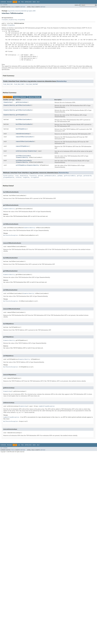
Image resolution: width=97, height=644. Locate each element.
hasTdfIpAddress (21, 129)
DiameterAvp (13, 20)
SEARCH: (77, 5)
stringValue (35, 177)
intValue (18, 177)
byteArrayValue (8, 176)
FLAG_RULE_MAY (8, 84)
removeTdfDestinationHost (24, 137)
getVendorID (87, 176)
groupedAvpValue (9, 177)
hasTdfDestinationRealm (24, 124)
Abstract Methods (34, 97)
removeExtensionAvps (23, 134)
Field (13, 7)
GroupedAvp (21, 20)
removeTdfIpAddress (22, 146)
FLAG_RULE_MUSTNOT (32, 84)
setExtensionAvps (22, 151)
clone (17, 176)
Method (23, 7)
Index (34, 2)
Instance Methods (20, 97)
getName (60, 176)
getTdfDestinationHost (23, 105)
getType (79, 176)
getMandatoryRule (50, 176)
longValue (26, 177)
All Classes (4, 5)
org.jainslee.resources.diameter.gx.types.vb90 (22, 11)
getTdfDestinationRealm (24, 110)
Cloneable (5, 20)
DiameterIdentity (9, 105)
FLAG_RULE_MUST (19, 84)
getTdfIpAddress (21, 115)
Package (9, 2)
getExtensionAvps (22, 102)
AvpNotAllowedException (47, 406)
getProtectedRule (70, 176)
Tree (22, 2)
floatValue (33, 176)
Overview (3, 2)
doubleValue (24, 176)
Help (38, 2)
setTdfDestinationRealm (24, 160)
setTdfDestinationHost (23, 156)
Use (19, 2)
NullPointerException (11, 235)
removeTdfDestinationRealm (25, 141)
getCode (41, 176)
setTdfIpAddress (21, 165)
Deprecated (28, 2)
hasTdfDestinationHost (23, 119)
